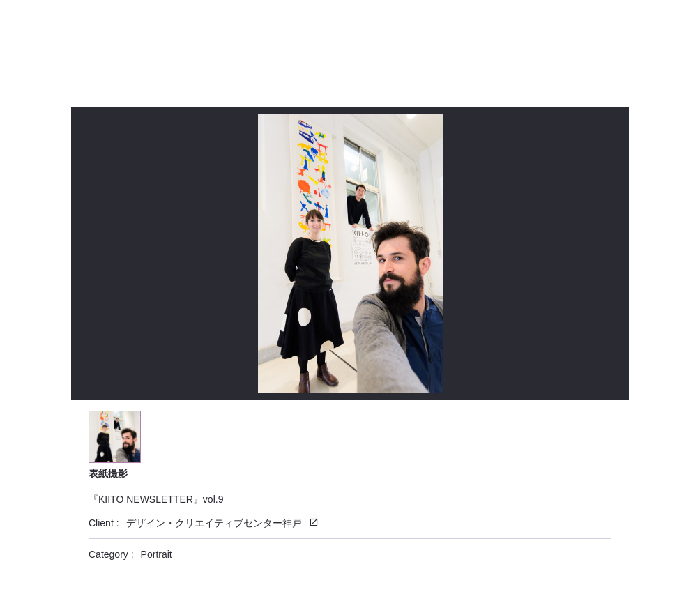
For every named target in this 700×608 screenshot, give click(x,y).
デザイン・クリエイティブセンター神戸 (214, 523)
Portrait (157, 554)
